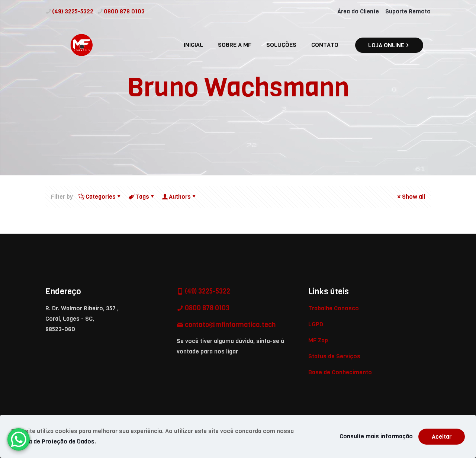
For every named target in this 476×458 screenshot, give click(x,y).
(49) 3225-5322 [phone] (73, 11)
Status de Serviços (334, 356)
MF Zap (318, 340)
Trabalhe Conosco (334, 308)
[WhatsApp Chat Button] (19, 439)
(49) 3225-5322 (207, 291)
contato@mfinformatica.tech (229, 325)
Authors (179, 197)
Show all (411, 197)
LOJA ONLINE (389, 45)
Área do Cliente (358, 11)
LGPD (316, 324)
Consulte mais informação (376, 436)
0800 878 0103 (206, 308)
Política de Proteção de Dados (53, 441)
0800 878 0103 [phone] (124, 11)
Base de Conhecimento (340, 372)
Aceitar (442, 437)
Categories (100, 197)
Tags (142, 197)
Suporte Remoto (408, 11)
